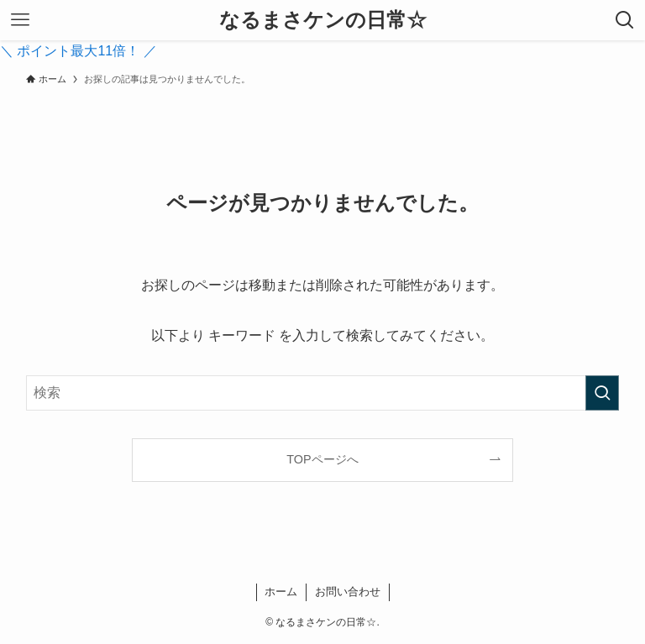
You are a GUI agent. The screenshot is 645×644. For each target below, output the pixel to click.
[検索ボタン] (625, 20)
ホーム (281, 592)
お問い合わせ (348, 592)
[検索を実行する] (602, 393)
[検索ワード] (323, 393)
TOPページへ (322, 459)
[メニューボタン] (20, 20)
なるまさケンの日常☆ (323, 20)
